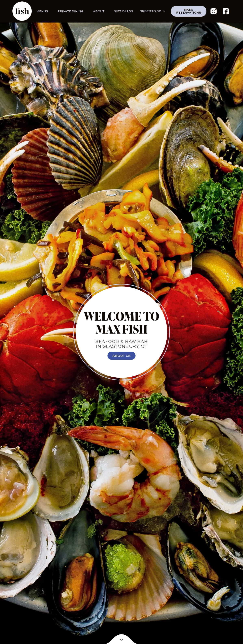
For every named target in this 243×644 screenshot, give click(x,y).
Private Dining (71, 11)
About (99, 11)
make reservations (189, 11)
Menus (42, 11)
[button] (154, 11)
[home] (22, 11)
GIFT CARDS (124, 11)
